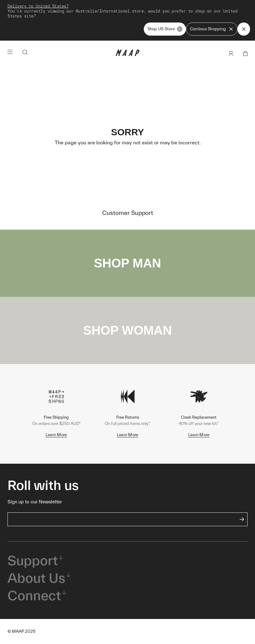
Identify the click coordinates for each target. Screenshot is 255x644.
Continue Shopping (212, 29)
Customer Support (128, 213)
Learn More (56, 435)
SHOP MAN (128, 263)
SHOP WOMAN (127, 330)
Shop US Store (165, 29)
